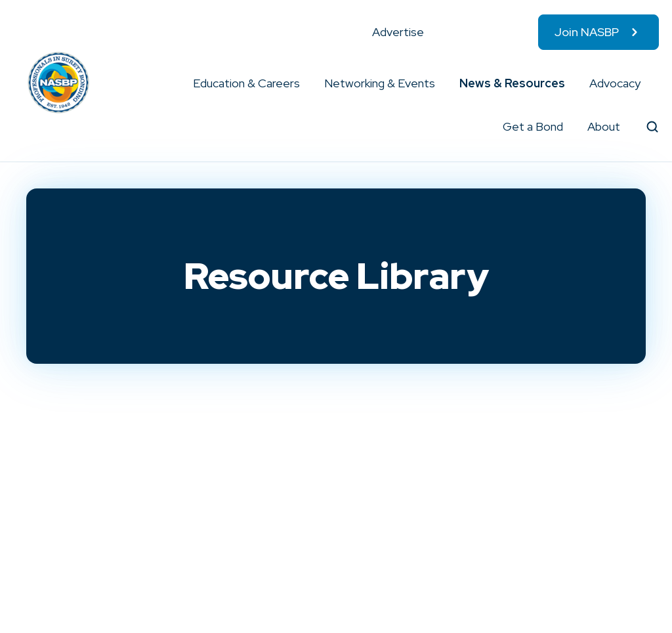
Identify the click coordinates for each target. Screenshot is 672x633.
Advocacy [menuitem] (615, 83)
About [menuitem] (604, 126)
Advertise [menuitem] (398, 32)
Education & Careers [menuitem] (246, 83)
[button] (301, 83)
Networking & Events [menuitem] (380, 83)
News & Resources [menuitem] (512, 83)
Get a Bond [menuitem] (533, 126)
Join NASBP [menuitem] (587, 32)
